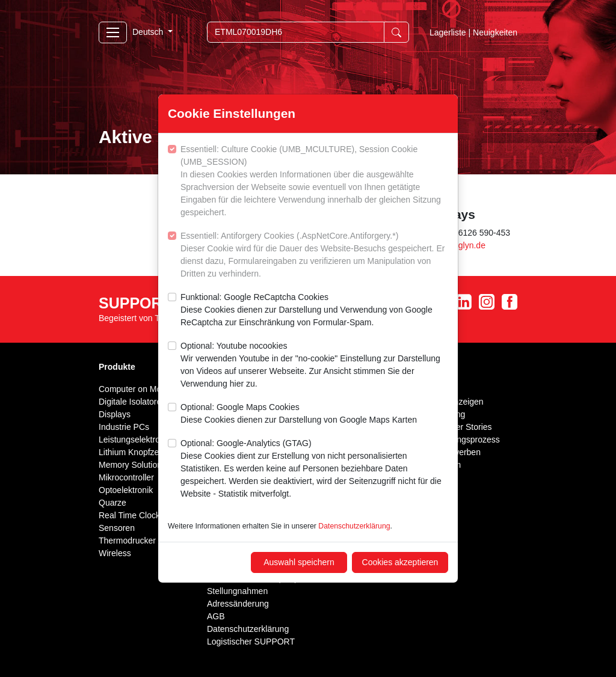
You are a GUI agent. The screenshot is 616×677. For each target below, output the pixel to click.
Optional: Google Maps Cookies (299, 414)
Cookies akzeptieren (400, 562)
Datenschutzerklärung (354, 526)
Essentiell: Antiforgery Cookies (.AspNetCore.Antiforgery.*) (314, 256)
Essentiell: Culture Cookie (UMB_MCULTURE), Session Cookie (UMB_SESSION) (314, 182)
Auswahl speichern (299, 562)
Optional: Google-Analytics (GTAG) (314, 469)
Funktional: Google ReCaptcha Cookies (314, 311)
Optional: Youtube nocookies (314, 366)
